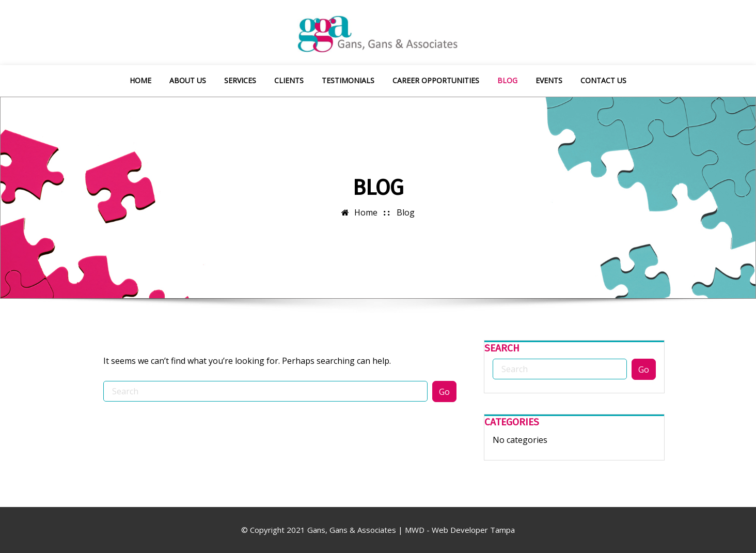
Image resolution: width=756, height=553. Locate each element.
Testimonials (348, 80)
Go (444, 392)
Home (140, 80)
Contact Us (603, 80)
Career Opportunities (436, 80)
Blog (507, 80)
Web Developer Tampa (473, 530)
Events (549, 80)
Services (240, 80)
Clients (289, 80)
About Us (188, 80)
